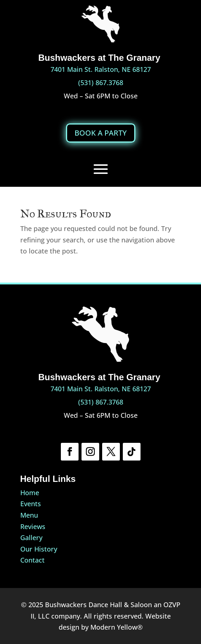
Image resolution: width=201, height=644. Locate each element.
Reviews (33, 526)
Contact (32, 560)
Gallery (31, 538)
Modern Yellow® (117, 627)
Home (30, 493)
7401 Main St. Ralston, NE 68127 (101, 69)
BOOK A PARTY (101, 133)
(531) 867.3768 (101, 83)
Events (31, 504)
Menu (29, 515)
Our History (39, 549)
